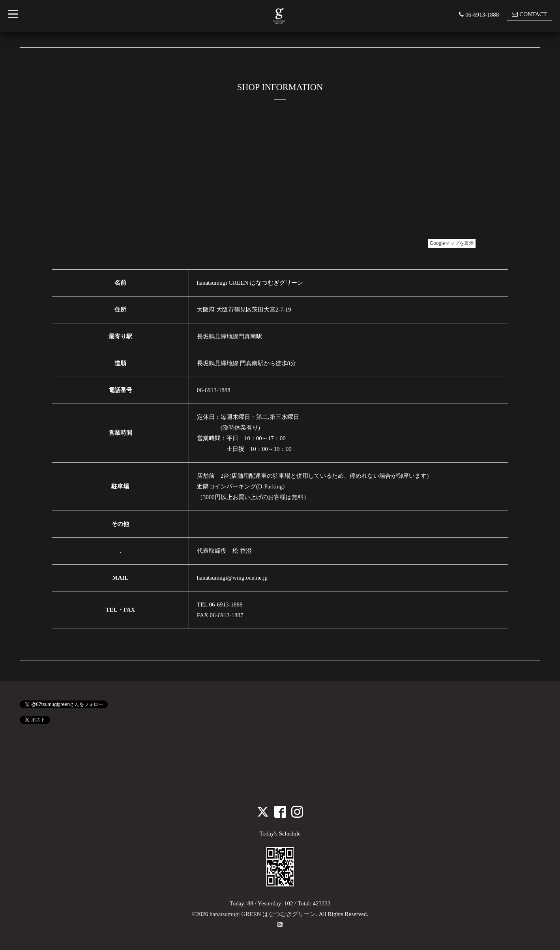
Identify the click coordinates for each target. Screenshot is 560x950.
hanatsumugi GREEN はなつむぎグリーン (263, 914)
